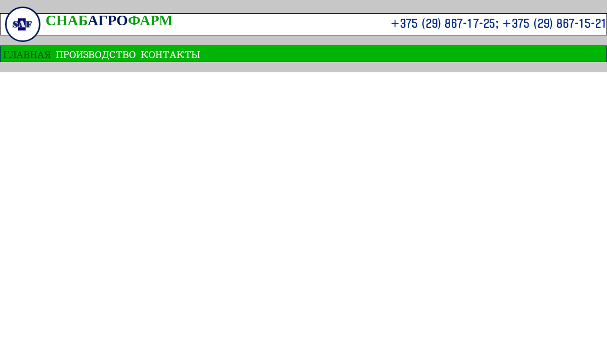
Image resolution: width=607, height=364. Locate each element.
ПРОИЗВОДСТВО (96, 54)
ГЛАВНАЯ (27, 54)
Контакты (170, 54)
